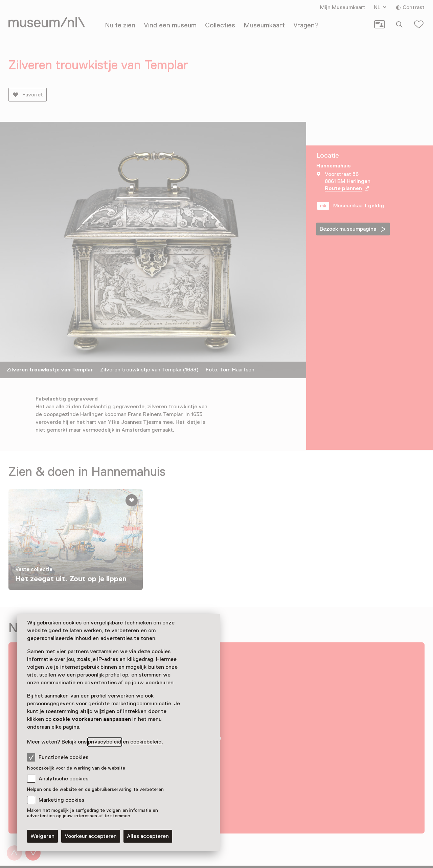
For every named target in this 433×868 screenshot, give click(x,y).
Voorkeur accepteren (91, 836)
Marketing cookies (61, 800)
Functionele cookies (58, 757)
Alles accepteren (148, 836)
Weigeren (42, 836)
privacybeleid (105, 742)
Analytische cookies (63, 779)
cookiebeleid (146, 742)
